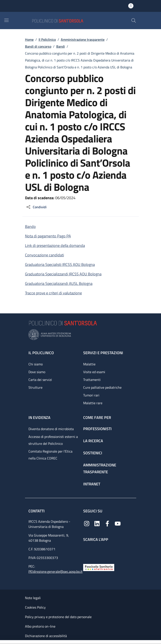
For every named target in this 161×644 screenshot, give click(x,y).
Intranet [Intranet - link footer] (92, 484)
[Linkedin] (97, 523)
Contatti (37, 511)
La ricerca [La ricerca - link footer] (93, 441)
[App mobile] (87, 552)
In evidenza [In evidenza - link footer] (39, 417)
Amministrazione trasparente (83, 39)
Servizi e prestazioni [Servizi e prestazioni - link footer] (103, 353)
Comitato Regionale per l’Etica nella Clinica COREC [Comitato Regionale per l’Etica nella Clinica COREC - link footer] (50, 455)
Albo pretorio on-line (40, 626)
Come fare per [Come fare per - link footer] (97, 417)
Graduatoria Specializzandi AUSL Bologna (59, 283)
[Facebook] (107, 523)
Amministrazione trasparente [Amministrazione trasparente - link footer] (100, 468)
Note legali (33, 598)
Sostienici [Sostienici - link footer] (93, 453)
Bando (30, 227)
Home (29, 39)
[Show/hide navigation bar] (6, 20)
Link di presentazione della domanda (55, 245)
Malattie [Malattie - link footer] (89, 364)
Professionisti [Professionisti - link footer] (97, 429)
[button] (134, 21)
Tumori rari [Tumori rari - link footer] (91, 395)
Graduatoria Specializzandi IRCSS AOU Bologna (63, 274)
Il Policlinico (47, 39)
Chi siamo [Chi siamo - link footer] (36, 364)
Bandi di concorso (38, 46)
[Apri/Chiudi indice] (2, 642)
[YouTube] (118, 523)
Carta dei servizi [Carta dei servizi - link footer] (40, 380)
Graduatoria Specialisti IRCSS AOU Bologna (60, 264)
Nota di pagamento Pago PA (48, 236)
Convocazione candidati (45, 255)
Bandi (61, 46)
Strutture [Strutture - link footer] (35, 387)
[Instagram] (87, 523)
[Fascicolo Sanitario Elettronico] (99, 567)
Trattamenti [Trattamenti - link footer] (92, 380)
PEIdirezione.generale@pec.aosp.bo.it (55, 571)
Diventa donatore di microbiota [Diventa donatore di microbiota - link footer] (51, 429)
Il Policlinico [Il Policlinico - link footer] (41, 353)
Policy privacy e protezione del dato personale (58, 617)
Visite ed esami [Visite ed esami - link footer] (94, 372)
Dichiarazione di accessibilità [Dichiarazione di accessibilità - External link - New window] (46, 636)
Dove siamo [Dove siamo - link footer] (37, 372)
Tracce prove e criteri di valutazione (53, 293)
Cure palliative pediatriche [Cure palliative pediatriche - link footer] (102, 387)
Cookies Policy (35, 607)
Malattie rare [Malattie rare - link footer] (93, 403)
